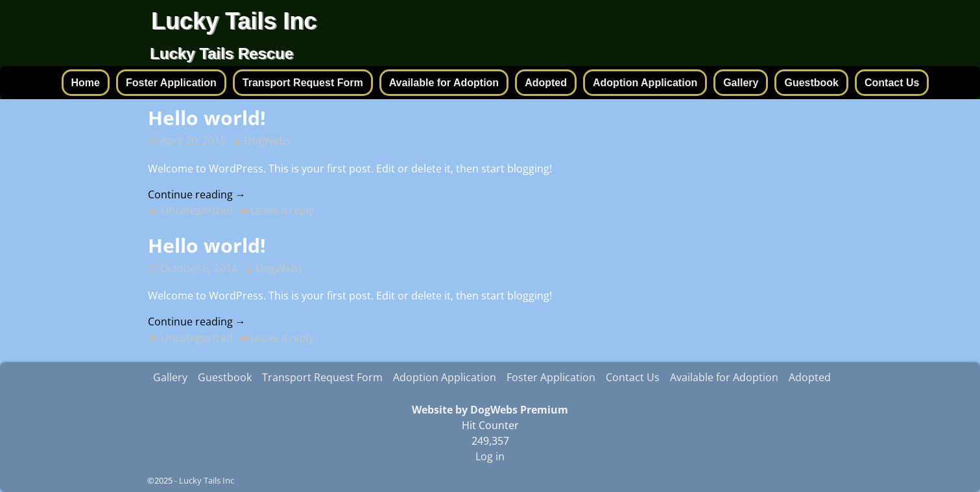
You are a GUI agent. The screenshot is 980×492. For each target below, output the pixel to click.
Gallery (741, 83)
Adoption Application (645, 83)
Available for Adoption (444, 83)
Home (86, 83)
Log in (490, 456)
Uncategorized (197, 210)
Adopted (546, 83)
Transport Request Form (303, 83)
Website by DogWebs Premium (490, 410)
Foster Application (171, 83)
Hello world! (207, 118)
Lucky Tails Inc (234, 21)
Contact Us (892, 83)
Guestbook (811, 83)
